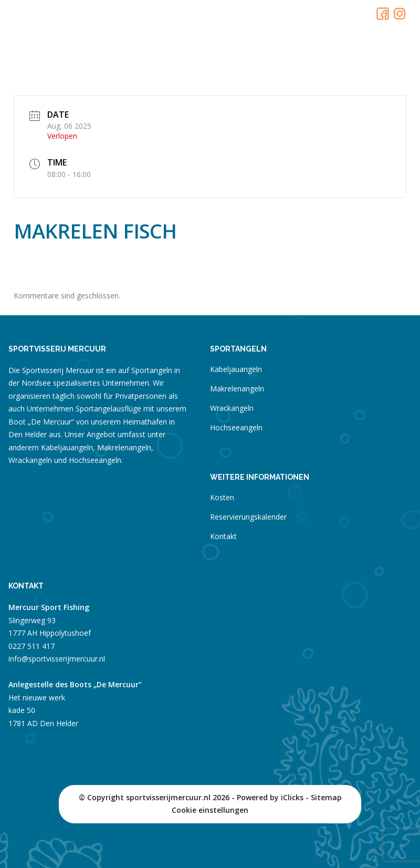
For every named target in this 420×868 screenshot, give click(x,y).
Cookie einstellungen (210, 810)
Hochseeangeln (236, 427)
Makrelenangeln (237, 389)
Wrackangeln (232, 408)
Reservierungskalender (248, 517)
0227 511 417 (31, 646)
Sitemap (326, 797)
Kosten (222, 497)
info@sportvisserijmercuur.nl (57, 659)
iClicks (292, 797)
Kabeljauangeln (236, 369)
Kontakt (223, 536)
